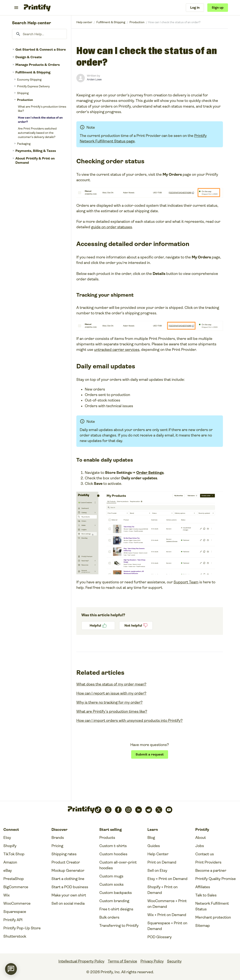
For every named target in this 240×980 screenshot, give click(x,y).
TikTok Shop (14, 854)
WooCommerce (17, 903)
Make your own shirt (69, 895)
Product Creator (66, 862)
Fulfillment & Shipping (33, 72)
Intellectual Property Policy (81, 961)
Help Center (158, 854)
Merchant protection (213, 917)
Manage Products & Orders (38, 65)
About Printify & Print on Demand (35, 160)
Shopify (10, 846)
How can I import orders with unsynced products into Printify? (129, 720)
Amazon (10, 862)
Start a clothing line (68, 879)
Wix (7, 895)
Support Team (186, 582)
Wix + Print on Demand (167, 915)
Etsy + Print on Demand (167, 879)
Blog (151, 838)
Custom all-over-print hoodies (118, 865)
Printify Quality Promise (216, 879)
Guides (154, 846)
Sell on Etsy (157, 871)
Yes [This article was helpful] (98, 626)
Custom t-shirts (113, 846)
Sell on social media (68, 903)
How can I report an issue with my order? (111, 693)
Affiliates (203, 887)
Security (174, 961)
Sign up (218, 7)
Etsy (7, 838)
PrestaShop (14, 879)
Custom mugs (111, 876)
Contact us (205, 854)
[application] (11, 969)
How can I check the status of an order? (40, 120)
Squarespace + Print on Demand (167, 926)
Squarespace (15, 912)
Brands (58, 838)
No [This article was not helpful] (136, 626)
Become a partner (211, 871)
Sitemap (203, 926)
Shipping (23, 93)
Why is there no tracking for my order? (109, 702)
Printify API (13, 920)
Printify (84, 22)
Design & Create (29, 57)
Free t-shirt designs (116, 909)
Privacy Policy (152, 961)
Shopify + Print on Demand (162, 890)
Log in (195, 7)
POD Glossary (160, 937)
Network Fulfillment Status (212, 906)
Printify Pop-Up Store (22, 928)
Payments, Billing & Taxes (36, 151)
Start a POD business (70, 887)
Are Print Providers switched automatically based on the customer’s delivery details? (37, 133)
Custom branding (114, 901)
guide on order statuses (112, 227)
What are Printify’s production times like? (42, 109)
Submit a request (150, 754)
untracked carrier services (117, 350)
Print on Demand (162, 862)
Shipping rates (64, 854)
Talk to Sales (206, 895)
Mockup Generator (68, 871)
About (201, 838)
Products (107, 838)
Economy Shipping (29, 80)
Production (25, 100)
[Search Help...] (39, 34)
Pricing (57, 846)
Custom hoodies (113, 854)
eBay (8, 871)
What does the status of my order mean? (111, 684)
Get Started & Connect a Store (41, 49)
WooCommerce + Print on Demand (167, 904)
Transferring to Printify (119, 926)
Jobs (200, 846)
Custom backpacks (116, 893)
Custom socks (111, 884)
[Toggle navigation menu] (16, 8)
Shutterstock (15, 936)
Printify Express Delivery (33, 86)
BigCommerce (16, 887)
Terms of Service (122, 961)
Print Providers (208, 862)
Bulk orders (109, 917)
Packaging (24, 144)
